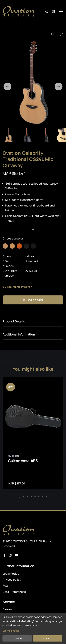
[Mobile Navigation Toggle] (61, 12)
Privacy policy (12, 580)
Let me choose (11, 631)
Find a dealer (33, 300)
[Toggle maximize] (62, 34)
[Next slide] (59, 86)
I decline (17, 638)
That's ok (48, 638)
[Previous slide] (7, 86)
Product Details (14, 321)
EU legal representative (17, 287)
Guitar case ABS (23, 461)
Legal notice (11, 574)
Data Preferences (14, 592)
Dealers (8, 609)
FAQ (5, 586)
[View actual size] (53, 34)
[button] (33, 229)
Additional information (19, 334)
